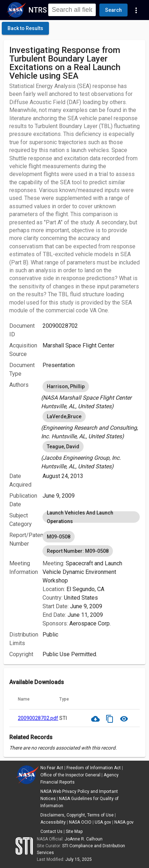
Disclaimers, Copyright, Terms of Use (77, 815)
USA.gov (103, 822)
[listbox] (91, 395)
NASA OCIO (80, 822)
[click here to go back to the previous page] (25, 28)
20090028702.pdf (38, 718)
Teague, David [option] (63, 447)
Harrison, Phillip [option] (66, 386)
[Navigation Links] (136, 10)
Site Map (74, 832)
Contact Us (51, 832)
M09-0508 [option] (59, 537)
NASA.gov (124, 822)
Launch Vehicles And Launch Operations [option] (91, 517)
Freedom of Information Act (94, 768)
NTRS (38, 10)
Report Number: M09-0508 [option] (78, 551)
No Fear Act (52, 768)
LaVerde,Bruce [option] (64, 416)
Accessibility (53, 822)
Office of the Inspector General (70, 775)
